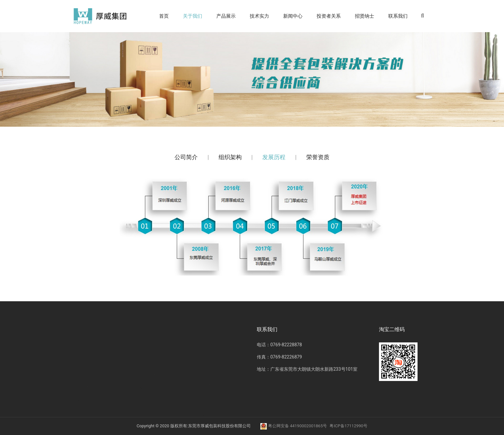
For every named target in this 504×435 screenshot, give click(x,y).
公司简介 (186, 157)
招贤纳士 (364, 16)
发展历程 (274, 157)
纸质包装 (144, 345)
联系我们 (398, 16)
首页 (164, 16)
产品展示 (226, 16)
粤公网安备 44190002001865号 (294, 426)
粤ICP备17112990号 (348, 426)
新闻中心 (293, 16)
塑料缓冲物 (146, 358)
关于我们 (193, 16)
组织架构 (230, 157)
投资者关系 (329, 16)
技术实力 (259, 16)
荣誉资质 (318, 157)
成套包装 (144, 370)
